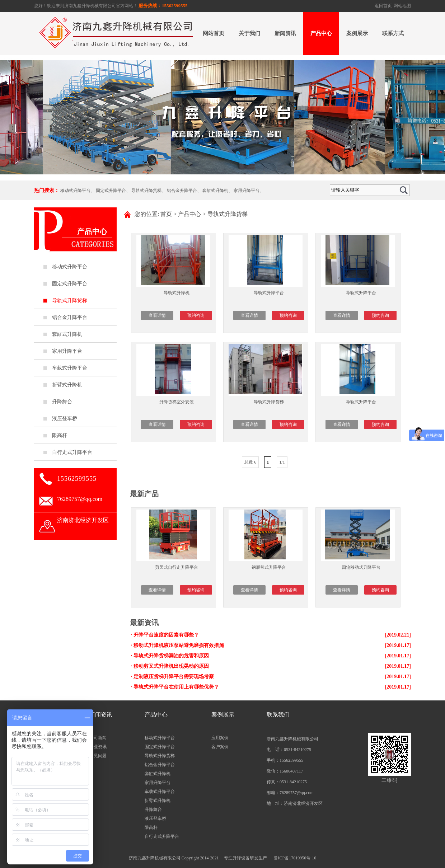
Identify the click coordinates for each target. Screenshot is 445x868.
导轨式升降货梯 (146, 191)
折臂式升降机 (67, 385)
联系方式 (393, 33)
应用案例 (220, 738)
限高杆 (60, 435)
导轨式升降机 (177, 293)
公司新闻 (98, 738)
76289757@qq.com (80, 499)
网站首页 (214, 33)
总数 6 (250, 462)
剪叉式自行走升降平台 (177, 567)
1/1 (282, 462)
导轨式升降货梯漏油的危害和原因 (171, 656)
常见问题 (98, 756)
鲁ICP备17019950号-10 (295, 858)
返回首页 (383, 6)
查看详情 (157, 315)
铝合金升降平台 (182, 191)
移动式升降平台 (75, 191)
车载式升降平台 (70, 368)
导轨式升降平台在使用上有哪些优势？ (176, 687)
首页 (166, 214)
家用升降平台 (247, 191)
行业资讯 (98, 747)
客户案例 (220, 747)
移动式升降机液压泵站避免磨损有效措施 (179, 645)
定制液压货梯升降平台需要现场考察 (174, 677)
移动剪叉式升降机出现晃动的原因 (171, 666)
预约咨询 (196, 315)
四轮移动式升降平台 (361, 567)
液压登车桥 (65, 419)
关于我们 (249, 33)
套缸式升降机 (215, 191)
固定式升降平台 (111, 191)
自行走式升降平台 (72, 452)
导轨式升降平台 (269, 293)
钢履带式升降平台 (269, 567)
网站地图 (402, 6)
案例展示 (357, 33)
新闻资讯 (285, 33)
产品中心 (321, 33)
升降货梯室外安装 (177, 402)
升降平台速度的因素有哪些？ (166, 635)
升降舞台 (62, 402)
